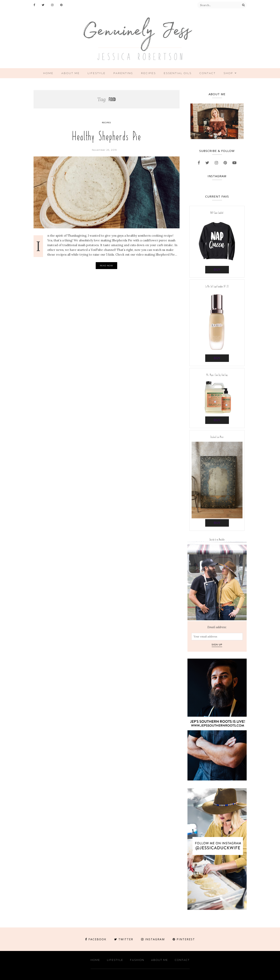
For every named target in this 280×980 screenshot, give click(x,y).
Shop (228, 73)
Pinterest (184, 939)
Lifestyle (97, 73)
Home (48, 73)
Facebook (96, 939)
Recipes (148, 73)
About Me (71, 73)
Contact (208, 73)
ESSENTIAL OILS (178, 73)
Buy (217, 270)
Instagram (153, 939)
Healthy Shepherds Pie (106, 136)
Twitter (124, 939)
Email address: (217, 627)
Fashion (137, 960)
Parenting (123, 73)
